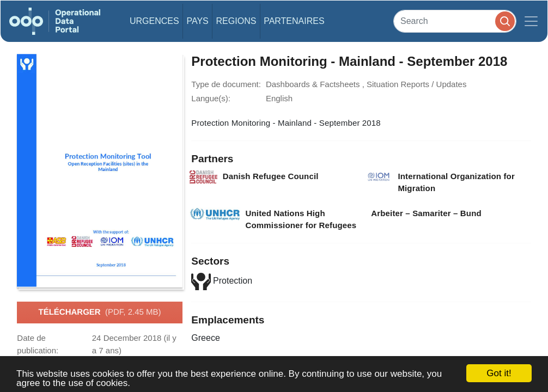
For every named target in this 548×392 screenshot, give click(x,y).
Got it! (499, 373)
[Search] (455, 21)
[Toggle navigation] (531, 21)
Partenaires (294, 21)
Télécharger (99, 313)
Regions (236, 21)
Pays (197, 21)
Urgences (154, 21)
